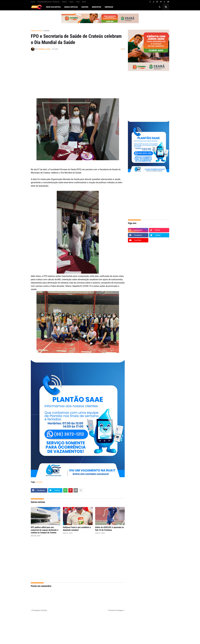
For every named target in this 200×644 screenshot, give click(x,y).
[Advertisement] (75, 74)
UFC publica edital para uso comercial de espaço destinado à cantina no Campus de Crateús (45, 530)
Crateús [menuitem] (85, 7)
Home (33, 2)
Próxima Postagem (116, 610)
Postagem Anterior (40, 610)
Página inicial (36, 31)
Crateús (46, 31)
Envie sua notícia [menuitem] (53, 7)
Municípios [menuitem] (97, 7)
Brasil (84, 2)
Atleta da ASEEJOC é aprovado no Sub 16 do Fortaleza (109, 529)
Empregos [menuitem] (109, 7)
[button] (160, 7)
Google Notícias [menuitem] (71, 7)
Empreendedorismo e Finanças (48, 2)
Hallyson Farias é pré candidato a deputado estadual (77, 529)
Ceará (71, 2)
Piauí (78, 2)
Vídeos (64, 2)
